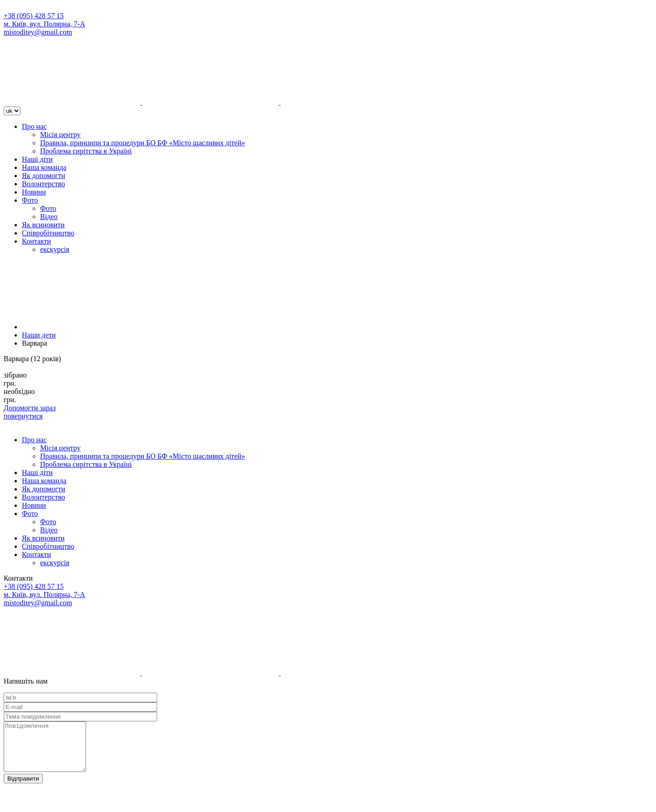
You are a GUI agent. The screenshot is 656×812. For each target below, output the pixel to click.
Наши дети (39, 335)
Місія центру (60, 135)
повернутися (23, 416)
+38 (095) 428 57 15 (34, 16)
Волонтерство (44, 184)
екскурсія (55, 249)
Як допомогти (44, 176)
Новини (34, 192)
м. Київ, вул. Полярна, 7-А (44, 24)
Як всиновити (43, 225)
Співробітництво (48, 233)
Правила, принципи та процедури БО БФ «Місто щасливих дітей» (143, 143)
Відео (49, 217)
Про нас (34, 126)
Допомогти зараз (30, 408)
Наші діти (37, 159)
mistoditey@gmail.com (38, 32)
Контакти (36, 241)
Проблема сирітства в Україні (86, 151)
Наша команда (44, 167)
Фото (30, 200)
